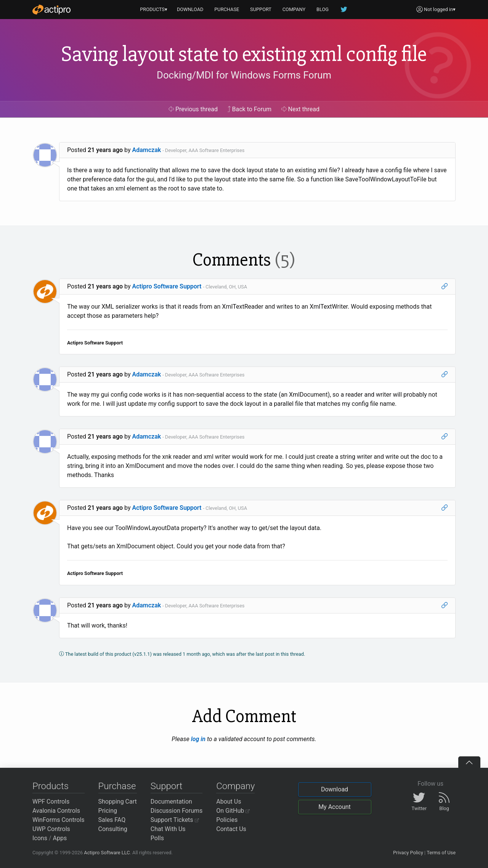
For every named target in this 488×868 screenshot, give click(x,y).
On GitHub (233, 811)
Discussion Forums (177, 811)
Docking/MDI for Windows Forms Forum (244, 75)
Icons (40, 838)
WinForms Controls (59, 820)
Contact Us (231, 829)
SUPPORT (261, 9)
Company (235, 786)
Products (51, 786)
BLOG (323, 9)
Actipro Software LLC (107, 853)
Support (167, 786)
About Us (229, 802)
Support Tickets (175, 820)
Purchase (117, 786)
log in (198, 739)
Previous (193, 109)
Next (301, 109)
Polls (157, 838)
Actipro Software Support (167, 286)
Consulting (113, 829)
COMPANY (294, 9)
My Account (335, 807)
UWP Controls (51, 829)
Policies (227, 820)
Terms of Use (441, 853)
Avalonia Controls (56, 811)
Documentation (171, 802)
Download (335, 789)
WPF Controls (51, 802)
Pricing (108, 811)
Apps (60, 838)
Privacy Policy (408, 853)
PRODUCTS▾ (154, 9)
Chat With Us (168, 829)
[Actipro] (51, 10)
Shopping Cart (118, 802)
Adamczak (147, 150)
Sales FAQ (112, 820)
